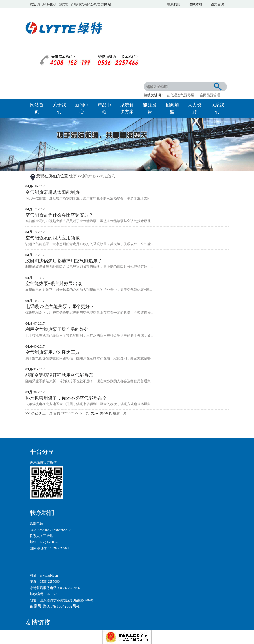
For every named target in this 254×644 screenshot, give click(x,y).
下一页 (84, 413)
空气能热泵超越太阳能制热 (52, 192)
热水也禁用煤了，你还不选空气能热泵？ (66, 398)
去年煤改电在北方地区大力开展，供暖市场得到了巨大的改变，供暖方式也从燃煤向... (89, 404)
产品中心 (104, 108)
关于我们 (59, 108)
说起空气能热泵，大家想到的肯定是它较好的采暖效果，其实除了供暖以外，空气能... (89, 244)
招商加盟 (172, 108)
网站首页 (37, 108)
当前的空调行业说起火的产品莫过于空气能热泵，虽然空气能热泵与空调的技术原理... (89, 221)
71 (63, 413)
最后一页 (120, 413)
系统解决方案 (127, 108)
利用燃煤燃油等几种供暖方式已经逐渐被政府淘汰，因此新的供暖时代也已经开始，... (89, 267)
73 (69, 413)
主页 (73, 176)
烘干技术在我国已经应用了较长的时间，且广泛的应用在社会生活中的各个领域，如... (89, 335)
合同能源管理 (210, 95)
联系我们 (217, 108)
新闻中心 (82, 108)
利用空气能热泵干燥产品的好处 (57, 329)
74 (73, 413)
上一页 (47, 413)
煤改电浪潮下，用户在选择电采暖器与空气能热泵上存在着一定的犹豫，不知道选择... (89, 313)
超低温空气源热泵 (181, 95)
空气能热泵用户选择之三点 (52, 352)
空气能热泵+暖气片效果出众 (54, 284)
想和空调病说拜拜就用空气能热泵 (59, 375)
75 (76, 413)
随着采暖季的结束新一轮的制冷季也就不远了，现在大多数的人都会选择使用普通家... (89, 381)
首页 (57, 413)
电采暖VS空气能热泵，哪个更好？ (60, 306)
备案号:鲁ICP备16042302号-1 (55, 606)
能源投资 (150, 108)
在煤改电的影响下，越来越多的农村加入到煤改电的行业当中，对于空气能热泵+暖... (89, 290)
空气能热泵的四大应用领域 (52, 238)
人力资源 (195, 108)
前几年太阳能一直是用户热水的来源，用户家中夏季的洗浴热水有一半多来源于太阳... (89, 198)
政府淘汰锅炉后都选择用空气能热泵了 (64, 261)
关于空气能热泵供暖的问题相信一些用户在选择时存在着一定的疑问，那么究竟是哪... (89, 358)
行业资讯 (108, 176)
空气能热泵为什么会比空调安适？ (59, 215)
